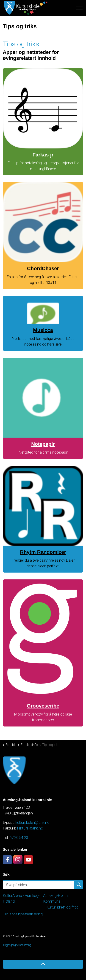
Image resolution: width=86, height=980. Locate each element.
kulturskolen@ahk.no (32, 822)
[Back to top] (43, 964)
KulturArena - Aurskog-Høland (21, 898)
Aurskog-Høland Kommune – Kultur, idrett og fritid (61, 901)
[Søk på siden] (43, 885)
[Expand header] (79, 8)
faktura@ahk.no (30, 828)
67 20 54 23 (19, 837)
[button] (79, 885)
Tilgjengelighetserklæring (23, 914)
